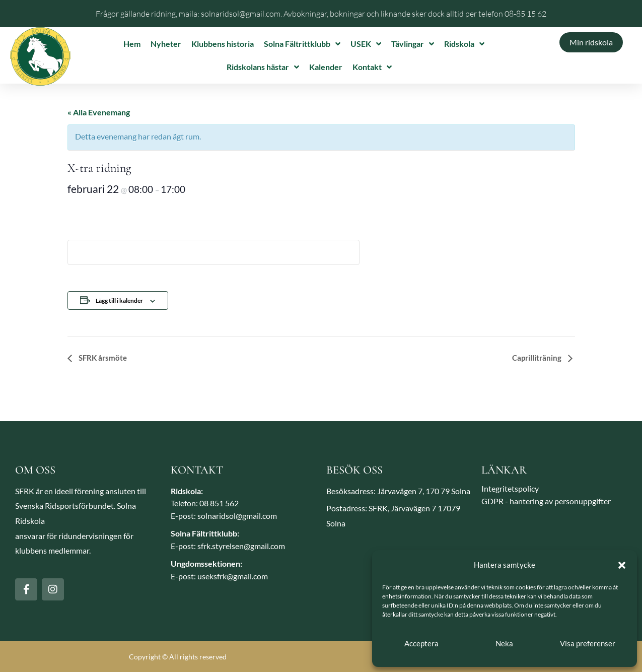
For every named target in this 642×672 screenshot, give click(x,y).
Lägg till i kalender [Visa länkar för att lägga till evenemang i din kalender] (119, 300)
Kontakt (372, 67)
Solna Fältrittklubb (302, 44)
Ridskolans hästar (263, 67)
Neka (504, 643)
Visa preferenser (588, 643)
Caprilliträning (538, 358)
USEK (366, 44)
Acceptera (421, 643)
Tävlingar (413, 44)
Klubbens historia (223, 44)
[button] (622, 565)
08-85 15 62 (525, 14)
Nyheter (166, 44)
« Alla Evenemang (99, 112)
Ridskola (464, 44)
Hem (132, 44)
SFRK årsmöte (102, 358)
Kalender (326, 67)
